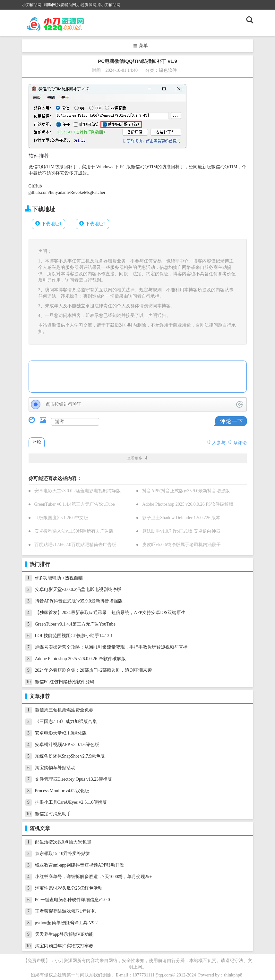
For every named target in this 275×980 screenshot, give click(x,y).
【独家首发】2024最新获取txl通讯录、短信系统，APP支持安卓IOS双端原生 (110, 613)
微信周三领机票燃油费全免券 (64, 710)
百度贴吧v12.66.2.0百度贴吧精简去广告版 (75, 545)
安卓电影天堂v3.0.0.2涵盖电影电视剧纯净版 (78, 491)
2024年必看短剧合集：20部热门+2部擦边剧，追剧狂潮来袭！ (96, 670)
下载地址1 (52, 224)
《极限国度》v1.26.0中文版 (61, 518)
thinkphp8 (233, 975)
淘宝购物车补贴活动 (55, 768)
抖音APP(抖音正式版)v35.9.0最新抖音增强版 (186, 491)
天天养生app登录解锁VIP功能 (64, 934)
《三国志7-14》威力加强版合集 (66, 722)
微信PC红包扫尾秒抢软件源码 (65, 682)
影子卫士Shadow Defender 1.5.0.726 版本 (181, 518)
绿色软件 (168, 70)
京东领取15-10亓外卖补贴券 (63, 854)
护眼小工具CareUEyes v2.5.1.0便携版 (71, 802)
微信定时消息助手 (53, 814)
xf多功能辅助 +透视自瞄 (59, 578)
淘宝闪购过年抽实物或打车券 (64, 946)
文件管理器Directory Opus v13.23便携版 (74, 779)
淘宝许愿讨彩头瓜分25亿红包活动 (69, 888)
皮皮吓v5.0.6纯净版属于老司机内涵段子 (181, 545)
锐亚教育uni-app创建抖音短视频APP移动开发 (80, 865)
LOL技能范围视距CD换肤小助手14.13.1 (74, 636)
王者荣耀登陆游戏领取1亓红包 (65, 911)
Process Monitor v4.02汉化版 (62, 791)
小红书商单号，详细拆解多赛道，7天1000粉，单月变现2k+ (94, 877)
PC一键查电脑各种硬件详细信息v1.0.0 (73, 900)
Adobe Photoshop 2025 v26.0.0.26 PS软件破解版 (188, 504)
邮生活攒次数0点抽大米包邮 (63, 842)
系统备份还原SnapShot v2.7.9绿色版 (70, 756)
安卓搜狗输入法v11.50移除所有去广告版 (74, 531)
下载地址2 (95, 224)
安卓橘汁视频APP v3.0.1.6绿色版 (67, 745)
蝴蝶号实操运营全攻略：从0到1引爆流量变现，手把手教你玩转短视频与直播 (111, 647)
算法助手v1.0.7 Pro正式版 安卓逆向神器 (181, 531)
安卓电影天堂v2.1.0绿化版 (61, 733)
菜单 (141, 46)
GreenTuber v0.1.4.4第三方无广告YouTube (75, 504)
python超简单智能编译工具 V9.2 (66, 923)
